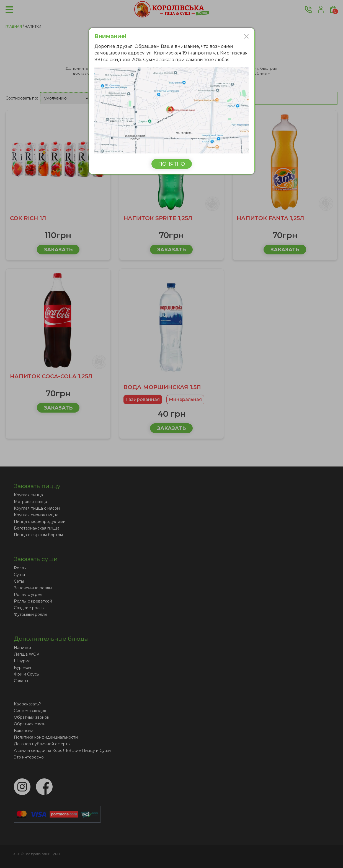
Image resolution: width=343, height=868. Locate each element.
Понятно (172, 164)
